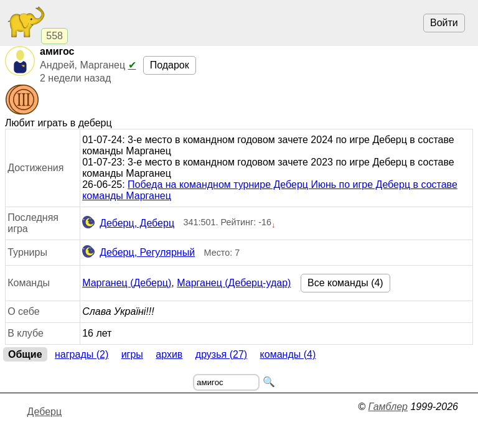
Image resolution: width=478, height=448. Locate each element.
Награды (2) (82, 354)
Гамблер (388, 407)
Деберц (45, 412)
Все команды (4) (345, 283)
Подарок (170, 65)
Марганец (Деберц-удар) (234, 283)
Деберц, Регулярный (138, 253)
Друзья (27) (221, 354)
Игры (132, 354)
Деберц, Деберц (128, 223)
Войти (444, 23)
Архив (169, 354)
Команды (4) (288, 354)
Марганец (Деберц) (127, 283)
